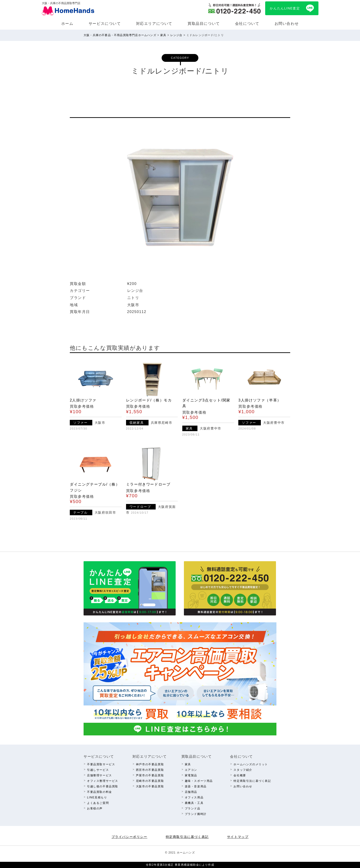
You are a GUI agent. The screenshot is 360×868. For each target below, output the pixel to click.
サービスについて (105, 24)
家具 (188, 764)
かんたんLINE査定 (285, 8)
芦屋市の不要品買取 (150, 775)
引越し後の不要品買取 (103, 786)
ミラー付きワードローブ (148, 484)
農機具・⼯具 (194, 803)
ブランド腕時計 (196, 814)
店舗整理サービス (100, 775)
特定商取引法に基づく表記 (252, 781)
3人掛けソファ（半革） (260, 400)
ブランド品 (193, 808)
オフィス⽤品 (194, 797)
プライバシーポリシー (129, 837)
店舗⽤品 (191, 792)
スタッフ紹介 (243, 770)
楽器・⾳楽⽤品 (196, 786)
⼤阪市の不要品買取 (150, 786)
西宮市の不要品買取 (150, 770)
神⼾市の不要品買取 (150, 764)
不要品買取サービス (101, 764)
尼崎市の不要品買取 (150, 781)
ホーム (67, 24)
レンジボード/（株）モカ (149, 400)
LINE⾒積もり (97, 797)
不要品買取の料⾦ (100, 792)
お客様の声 (95, 808)
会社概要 (240, 775)
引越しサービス (98, 770)
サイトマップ (238, 837)
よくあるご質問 (98, 803)
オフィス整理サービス (103, 781)
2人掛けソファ (83, 400)
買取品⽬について (204, 24)
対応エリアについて (154, 24)
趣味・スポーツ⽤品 (199, 781)
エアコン (191, 770)
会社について (247, 24)
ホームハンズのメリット (251, 764)
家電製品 (191, 775)
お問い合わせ (287, 24)
